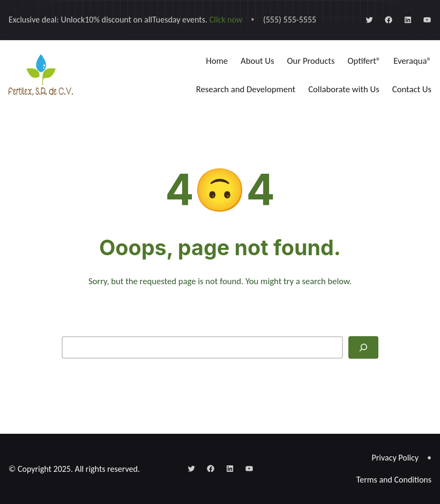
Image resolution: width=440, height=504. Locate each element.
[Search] (363, 347)
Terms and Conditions (394, 480)
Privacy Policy (396, 458)
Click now (226, 20)
